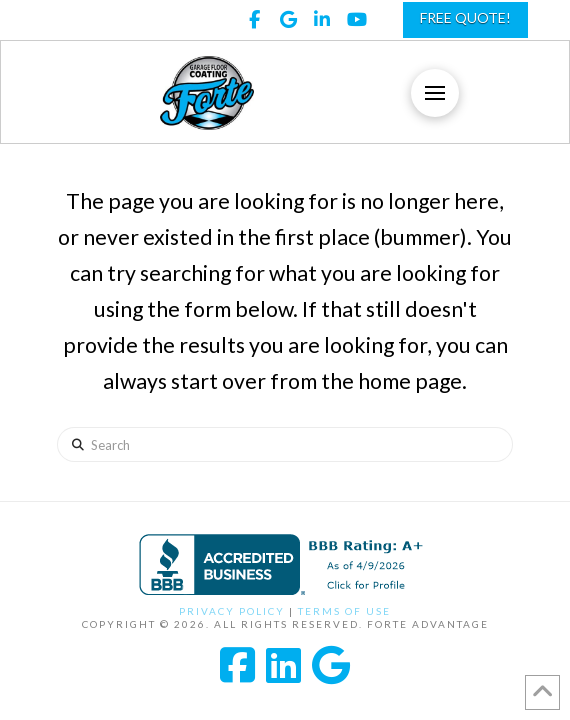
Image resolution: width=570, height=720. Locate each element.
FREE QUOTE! (465, 17)
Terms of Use (344, 611)
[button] (435, 93)
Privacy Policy (232, 611)
